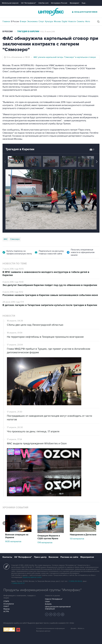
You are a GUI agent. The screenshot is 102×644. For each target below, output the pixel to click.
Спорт (41, 21)
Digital (64, 21)
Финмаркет (75, 3)
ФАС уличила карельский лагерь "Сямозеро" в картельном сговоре (65, 57)
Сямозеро (15, 239)
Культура (49, 21)
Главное (6, 21)
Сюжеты (81, 21)
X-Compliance (9, 604)
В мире (23, 21)
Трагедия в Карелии (28, 32)
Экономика (32, 21)
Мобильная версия (10, 3)
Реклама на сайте (69, 557)
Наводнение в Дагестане (83, 535)
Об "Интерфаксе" (28, 3)
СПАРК (6, 601)
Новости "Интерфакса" (54, 599)
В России (15, 21)
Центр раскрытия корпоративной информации (58, 608)
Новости (72, 21)
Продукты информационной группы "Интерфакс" (42, 590)
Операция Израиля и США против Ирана (49, 537)
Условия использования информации (50, 628)
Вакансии (53, 557)
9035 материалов (13, 541)
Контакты (7, 557)
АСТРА (6, 611)
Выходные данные (43, 631)
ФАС (6, 239)
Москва (57, 21)
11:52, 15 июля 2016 (48, 32)
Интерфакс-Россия (59, 3)
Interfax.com (43, 3)
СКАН (47, 602)
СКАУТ (6, 606)
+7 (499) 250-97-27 (18, 583)
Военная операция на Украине (17, 536)
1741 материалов (45, 543)
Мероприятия (87, 557)
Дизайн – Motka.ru (77, 628)
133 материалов (77, 539)
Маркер (7, 609)
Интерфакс (51, 12)
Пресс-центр (40, 557)
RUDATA (48, 604)
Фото (88, 21)
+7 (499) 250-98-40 (75, 581)
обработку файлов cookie (32, 577)
